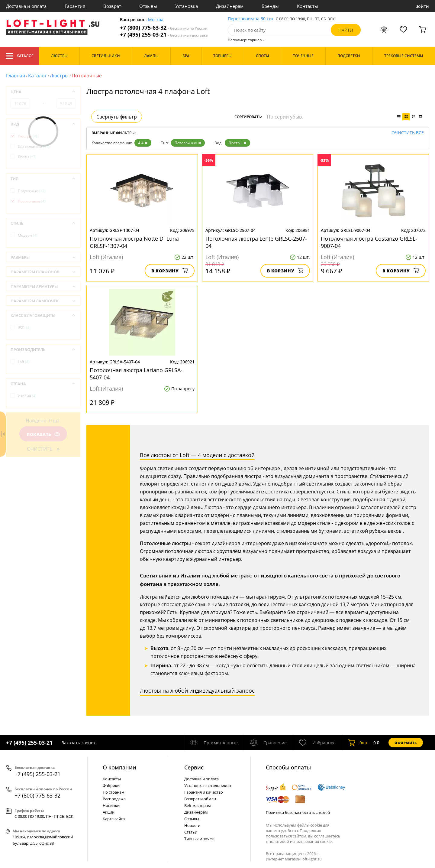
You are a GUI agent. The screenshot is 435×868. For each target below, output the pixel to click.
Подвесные (32, 191)
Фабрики (111, 785)
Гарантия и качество (204, 792)
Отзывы (148, 6)
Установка (187, 6)
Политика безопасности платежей (298, 812)
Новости (192, 825)
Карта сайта (114, 819)
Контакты (308, 6)
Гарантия (75, 6)
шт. (358, 743)
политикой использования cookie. (301, 841)
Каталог (19, 56)
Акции (109, 812)
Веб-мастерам (198, 805)
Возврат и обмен (200, 799)
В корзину (170, 271)
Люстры (59, 76)
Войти (422, 6)
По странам (114, 792)
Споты (27, 157)
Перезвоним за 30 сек (251, 19)
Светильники (34, 146)
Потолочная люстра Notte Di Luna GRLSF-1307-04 (134, 242)
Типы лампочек (199, 839)
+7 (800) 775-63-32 (164, 28)
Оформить (406, 743)
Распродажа (114, 799)
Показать (43, 434)
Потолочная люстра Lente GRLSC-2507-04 (256, 242)
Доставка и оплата (26, 6)
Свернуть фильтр (117, 117)
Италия (27, 396)
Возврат (112, 6)
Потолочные (188, 143)
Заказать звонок (79, 743)
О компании (119, 767)
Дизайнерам (230, 6)
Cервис (194, 767)
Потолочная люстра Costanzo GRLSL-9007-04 (369, 242)
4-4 (143, 143)
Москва (156, 20)
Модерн (28, 235)
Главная (16, 76)
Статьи (191, 832)
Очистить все (408, 133)
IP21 (24, 328)
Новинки (111, 805)
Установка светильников (208, 785)
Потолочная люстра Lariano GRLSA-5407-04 (136, 374)
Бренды (270, 6)
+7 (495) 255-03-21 (164, 35)
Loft (24, 362)
